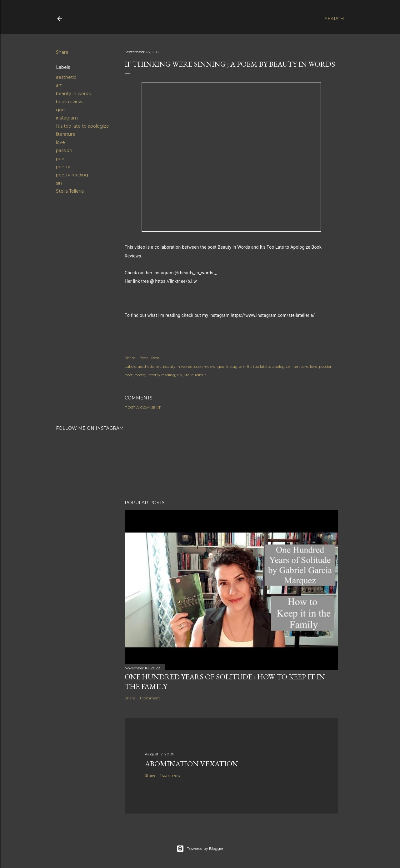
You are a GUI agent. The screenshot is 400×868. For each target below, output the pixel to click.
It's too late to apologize (82, 126)
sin (59, 183)
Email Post (150, 358)
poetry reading (72, 175)
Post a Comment (143, 407)
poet (61, 159)
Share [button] (62, 52)
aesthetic (66, 77)
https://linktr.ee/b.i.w (176, 281)
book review (69, 102)
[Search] (334, 19)
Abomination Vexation (192, 764)
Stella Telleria (70, 191)
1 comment (150, 698)
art (59, 85)
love (60, 142)
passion (64, 150)
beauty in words (73, 94)
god (60, 110)
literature (66, 134)
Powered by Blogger (200, 849)
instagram (67, 118)
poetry (63, 167)
